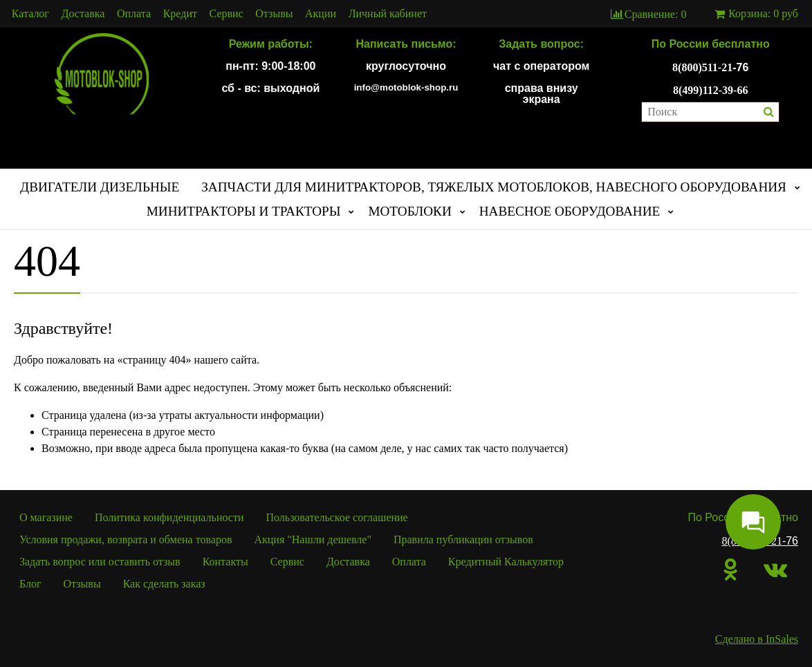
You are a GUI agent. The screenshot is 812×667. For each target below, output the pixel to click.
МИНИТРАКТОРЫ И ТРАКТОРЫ (244, 211)
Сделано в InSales (757, 639)
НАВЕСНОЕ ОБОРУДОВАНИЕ (570, 211)
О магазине (46, 517)
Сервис (227, 14)
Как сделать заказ (164, 584)
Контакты (225, 562)
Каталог (30, 14)
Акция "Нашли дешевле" (313, 539)
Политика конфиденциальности (169, 517)
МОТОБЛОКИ (409, 211)
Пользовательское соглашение (337, 517)
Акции (321, 14)
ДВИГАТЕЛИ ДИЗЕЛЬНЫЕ (100, 187)
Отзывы (274, 14)
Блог (30, 584)
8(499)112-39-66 (710, 90)
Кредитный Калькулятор (506, 562)
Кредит (180, 14)
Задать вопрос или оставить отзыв (100, 562)
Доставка (83, 14)
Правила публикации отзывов (463, 539)
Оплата (134, 14)
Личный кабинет (388, 14)
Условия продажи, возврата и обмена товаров (126, 539)
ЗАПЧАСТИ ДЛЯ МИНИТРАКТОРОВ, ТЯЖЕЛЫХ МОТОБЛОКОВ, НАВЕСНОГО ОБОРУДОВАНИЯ (494, 187)
